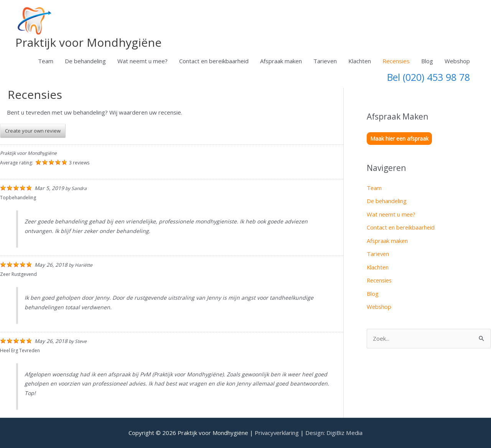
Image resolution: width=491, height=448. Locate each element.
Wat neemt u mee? (143, 61)
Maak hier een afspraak (399, 139)
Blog (427, 61)
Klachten (360, 61)
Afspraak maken (281, 61)
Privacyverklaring (277, 433)
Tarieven (325, 61)
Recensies (396, 61)
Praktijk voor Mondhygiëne (88, 42)
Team (46, 61)
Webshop (457, 61)
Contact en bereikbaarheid (214, 61)
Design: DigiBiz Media (334, 433)
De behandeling (85, 61)
